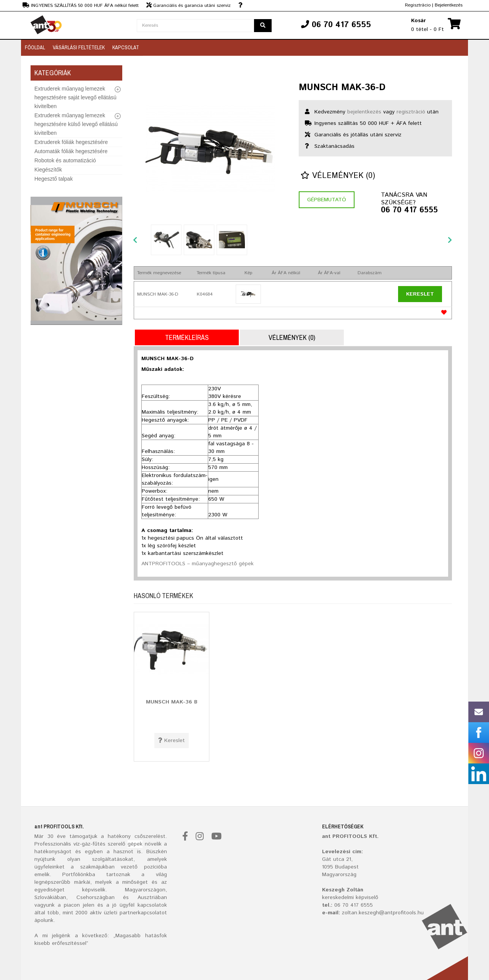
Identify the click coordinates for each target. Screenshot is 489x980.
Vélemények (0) (338, 176)
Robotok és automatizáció (65, 160)
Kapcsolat (126, 47)
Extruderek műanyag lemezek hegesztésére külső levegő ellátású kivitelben (76, 124)
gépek (135, 844)
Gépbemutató (327, 200)
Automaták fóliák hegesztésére (71, 151)
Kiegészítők (48, 170)
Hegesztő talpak (53, 179)
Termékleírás (187, 337)
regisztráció (411, 112)
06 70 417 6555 (409, 210)
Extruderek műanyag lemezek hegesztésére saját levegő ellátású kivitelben (75, 97)
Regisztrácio (418, 5)
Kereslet (420, 294)
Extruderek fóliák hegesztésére (71, 142)
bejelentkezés (364, 112)
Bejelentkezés (449, 5)
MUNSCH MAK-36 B (172, 702)
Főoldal (35, 47)
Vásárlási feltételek (79, 47)
